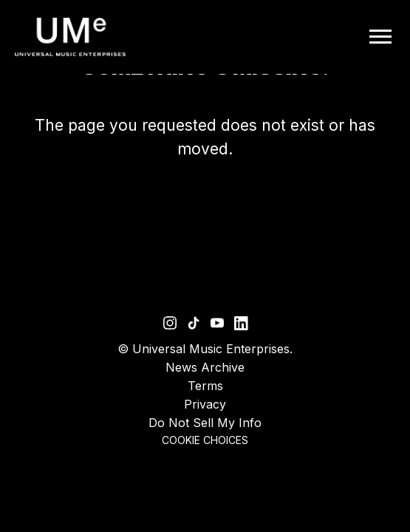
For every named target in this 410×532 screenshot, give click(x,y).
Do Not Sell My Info (205, 423)
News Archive (205, 367)
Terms (205, 386)
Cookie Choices (205, 440)
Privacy (205, 404)
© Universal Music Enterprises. (205, 349)
